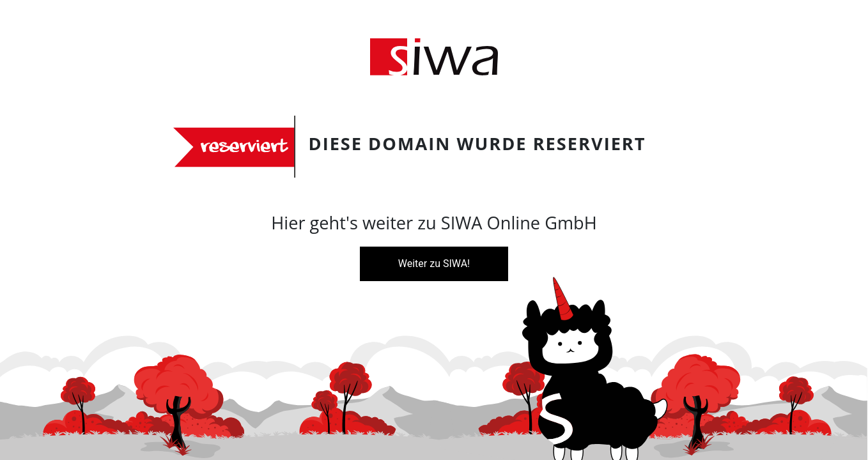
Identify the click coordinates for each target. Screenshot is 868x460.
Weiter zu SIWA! (434, 264)
